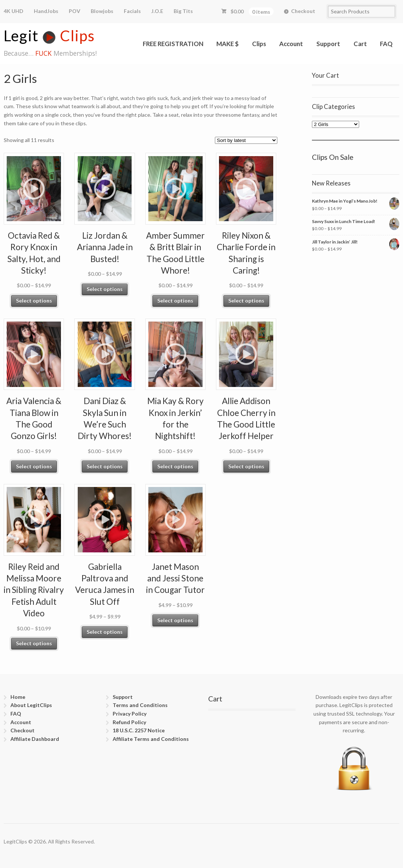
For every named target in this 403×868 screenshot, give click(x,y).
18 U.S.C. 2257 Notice (139, 730)
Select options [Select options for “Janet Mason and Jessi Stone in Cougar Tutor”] (175, 620)
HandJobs (46, 11)
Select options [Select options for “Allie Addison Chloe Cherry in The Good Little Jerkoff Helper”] (246, 466)
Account (291, 44)
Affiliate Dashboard (35, 739)
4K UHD (14, 11)
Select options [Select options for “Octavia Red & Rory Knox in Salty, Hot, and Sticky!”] (34, 301)
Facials (132, 11)
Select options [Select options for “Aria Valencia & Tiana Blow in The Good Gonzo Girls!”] (34, 466)
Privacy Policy (130, 714)
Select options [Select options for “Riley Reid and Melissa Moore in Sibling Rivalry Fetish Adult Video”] (34, 643)
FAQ (386, 44)
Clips (259, 44)
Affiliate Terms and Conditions (151, 739)
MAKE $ (228, 44)
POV (75, 11)
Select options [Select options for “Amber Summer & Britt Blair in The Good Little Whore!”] (175, 301)
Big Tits (183, 11)
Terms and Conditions (140, 705)
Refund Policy (129, 722)
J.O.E (157, 11)
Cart (360, 44)
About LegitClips (31, 705)
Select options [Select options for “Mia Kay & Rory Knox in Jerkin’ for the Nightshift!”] (175, 466)
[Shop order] (246, 140)
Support (328, 44)
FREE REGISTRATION (173, 44)
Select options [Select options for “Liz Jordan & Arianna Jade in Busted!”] (105, 289)
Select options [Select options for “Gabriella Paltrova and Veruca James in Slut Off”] (105, 632)
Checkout (303, 11)
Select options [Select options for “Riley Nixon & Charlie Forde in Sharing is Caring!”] (246, 301)
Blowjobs (102, 11)
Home (18, 697)
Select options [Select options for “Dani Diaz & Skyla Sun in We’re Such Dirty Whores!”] (105, 466)
